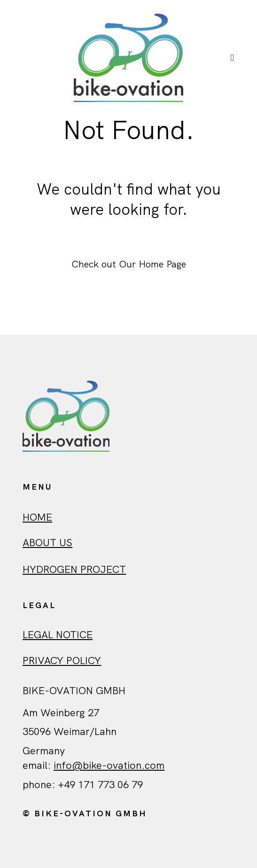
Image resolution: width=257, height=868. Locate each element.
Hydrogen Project (74, 569)
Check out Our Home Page (129, 264)
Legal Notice (58, 635)
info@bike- (80, 765)
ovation (124, 765)
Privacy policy (62, 661)
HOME (37, 517)
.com (153, 765)
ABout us (47, 543)
